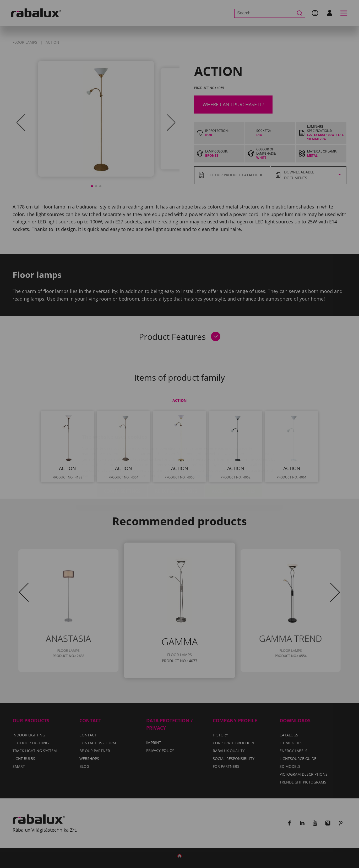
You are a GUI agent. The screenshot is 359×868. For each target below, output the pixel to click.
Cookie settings (122, 460)
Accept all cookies (233, 460)
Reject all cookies (176, 460)
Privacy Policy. (200, 445)
